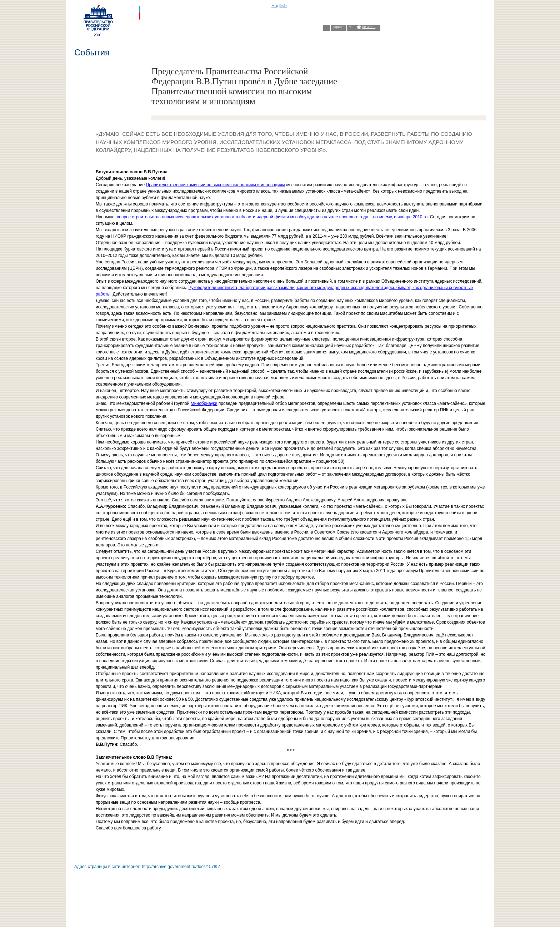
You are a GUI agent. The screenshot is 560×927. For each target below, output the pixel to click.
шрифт (339, 27)
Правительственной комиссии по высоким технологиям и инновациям (216, 185)
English (279, 6)
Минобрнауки (204, 403)
